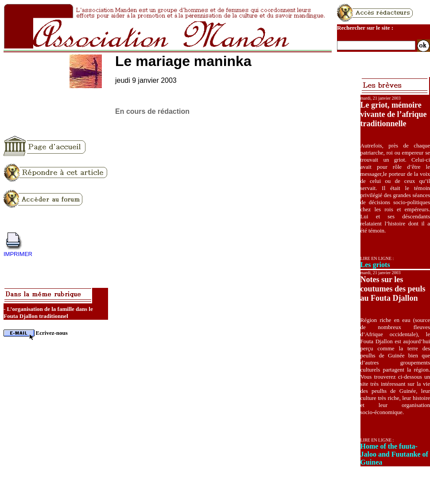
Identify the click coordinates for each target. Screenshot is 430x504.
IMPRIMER (18, 254)
